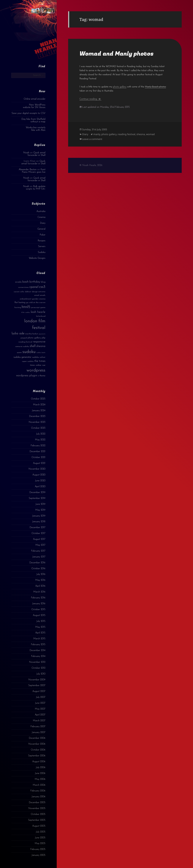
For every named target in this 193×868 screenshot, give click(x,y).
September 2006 (37, 756)
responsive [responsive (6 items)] (39, 342)
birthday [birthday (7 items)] (35, 282)
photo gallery (120, 87)
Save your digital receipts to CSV (28, 113)
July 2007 (41, 697)
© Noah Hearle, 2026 (91, 165)
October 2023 (38, 428)
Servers (42, 246)
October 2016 (38, 569)
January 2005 (38, 855)
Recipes (42, 241)
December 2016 (37, 563)
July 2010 (41, 674)
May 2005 (40, 843)
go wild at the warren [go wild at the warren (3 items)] (36, 302)
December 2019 (37, 492)
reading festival (126, 134)
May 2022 (40, 440)
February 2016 (38, 598)
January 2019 (39, 516)
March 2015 (39, 639)
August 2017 (39, 539)
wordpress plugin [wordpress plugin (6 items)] (27, 376)
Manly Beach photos (155, 87)
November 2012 (37, 662)
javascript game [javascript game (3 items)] (38, 307)
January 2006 (38, 797)
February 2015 (38, 645)
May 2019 (40, 510)
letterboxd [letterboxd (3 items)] (41, 316)
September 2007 (37, 685)
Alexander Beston (28, 170)
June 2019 (40, 504)
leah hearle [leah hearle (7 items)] (38, 312)
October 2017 (38, 533)
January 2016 (39, 604)
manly (97, 134)
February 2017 (38, 551)
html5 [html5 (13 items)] (26, 307)
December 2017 (37, 528)
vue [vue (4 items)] (44, 365)
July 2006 (41, 767)
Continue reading (90, 99)
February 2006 (38, 791)
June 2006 (40, 773)
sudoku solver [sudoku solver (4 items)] (39, 357)
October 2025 (38, 399)
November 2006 (37, 744)
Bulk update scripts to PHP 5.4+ (36, 188)
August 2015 (39, 615)
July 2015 (41, 621)
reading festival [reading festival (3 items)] (25, 342)
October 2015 (38, 610)
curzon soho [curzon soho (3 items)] (19, 292)
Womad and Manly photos (117, 54)
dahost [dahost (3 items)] (28, 292)
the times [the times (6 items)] (40, 361)
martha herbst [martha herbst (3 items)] (32, 334)
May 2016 (40, 580)
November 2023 (37, 422)
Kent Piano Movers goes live (34, 171)
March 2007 (39, 721)
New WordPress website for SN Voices (34, 106)
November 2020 (37, 469)
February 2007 (38, 727)
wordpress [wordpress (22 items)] (36, 370)
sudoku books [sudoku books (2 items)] (41, 353)
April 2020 (40, 487)
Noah (26, 153)
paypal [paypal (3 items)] (24, 338)
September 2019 (37, 498)
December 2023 (37, 416)
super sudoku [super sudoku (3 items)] (28, 361)
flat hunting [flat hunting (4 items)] (20, 302)
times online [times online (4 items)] (36, 365)
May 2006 (40, 779)
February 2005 (38, 849)
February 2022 (38, 446)
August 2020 (39, 475)
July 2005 (41, 832)
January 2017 (39, 557)
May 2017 (40, 545)
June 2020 (40, 481)
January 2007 (39, 732)
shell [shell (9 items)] (33, 346)
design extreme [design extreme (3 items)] (39, 292)
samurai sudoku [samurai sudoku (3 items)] (22, 346)
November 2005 (37, 808)
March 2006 (39, 785)
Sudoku (42, 252)
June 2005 (40, 838)
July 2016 (41, 574)
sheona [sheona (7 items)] (41, 346)
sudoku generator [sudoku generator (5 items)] (22, 357)
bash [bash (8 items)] (25, 282)
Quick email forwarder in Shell (36, 154)
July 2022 (41, 434)
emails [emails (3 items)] (43, 295)
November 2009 (37, 680)
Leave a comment (92, 139)
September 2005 (37, 820)
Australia (41, 211)
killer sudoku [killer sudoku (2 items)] (26, 312)
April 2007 (40, 715)
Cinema (41, 217)
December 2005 (37, 803)
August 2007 (39, 691)
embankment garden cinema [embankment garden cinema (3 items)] (33, 299)
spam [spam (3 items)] (19, 352)
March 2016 (39, 592)
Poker (43, 235)
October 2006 (38, 750)
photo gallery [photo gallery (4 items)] (34, 338)
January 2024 (39, 411)
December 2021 (37, 452)
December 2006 (37, 738)
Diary (43, 223)
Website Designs (37, 258)
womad (150, 134)
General (41, 229)
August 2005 (39, 826)
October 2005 (38, 814)
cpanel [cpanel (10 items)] (34, 287)
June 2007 (40, 703)
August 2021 (39, 463)
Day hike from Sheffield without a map (33, 120)
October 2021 (38, 457)
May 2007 (40, 709)
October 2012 (38, 668)
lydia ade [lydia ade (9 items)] (18, 333)
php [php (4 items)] (44, 338)
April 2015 (40, 633)
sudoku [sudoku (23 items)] (29, 352)
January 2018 (39, 522)
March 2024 (39, 405)
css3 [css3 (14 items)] (42, 287)
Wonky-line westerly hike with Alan (36, 129)
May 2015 (40, 627)
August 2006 (39, 762)
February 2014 (38, 656)
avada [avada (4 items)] (18, 282)
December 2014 (37, 650)
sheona (141, 134)
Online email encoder (35, 99)
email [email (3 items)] (37, 295)
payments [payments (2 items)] (42, 334)
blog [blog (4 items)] (43, 282)
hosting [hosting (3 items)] (18, 307)
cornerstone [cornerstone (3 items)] (23, 287)
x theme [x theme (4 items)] (42, 376)
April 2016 (40, 586)
